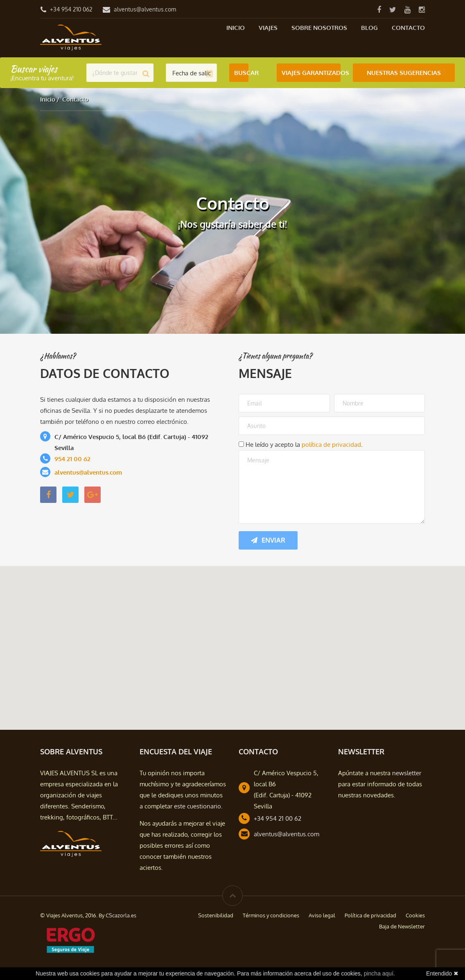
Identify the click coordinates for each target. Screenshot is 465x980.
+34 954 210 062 (71, 9)
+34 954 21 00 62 (278, 818)
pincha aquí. (379, 973)
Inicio (236, 28)
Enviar (268, 540)
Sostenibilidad (216, 915)
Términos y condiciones (271, 915)
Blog (369, 28)
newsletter (407, 773)
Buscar (241, 73)
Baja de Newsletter (402, 926)
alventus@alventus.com (145, 9)
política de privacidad (331, 445)
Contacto (408, 28)
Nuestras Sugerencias (404, 73)
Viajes (268, 28)
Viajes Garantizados (311, 73)
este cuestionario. (198, 806)
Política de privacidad (370, 915)
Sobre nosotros (319, 28)
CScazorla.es (121, 915)
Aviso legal (322, 915)
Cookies (415, 915)
